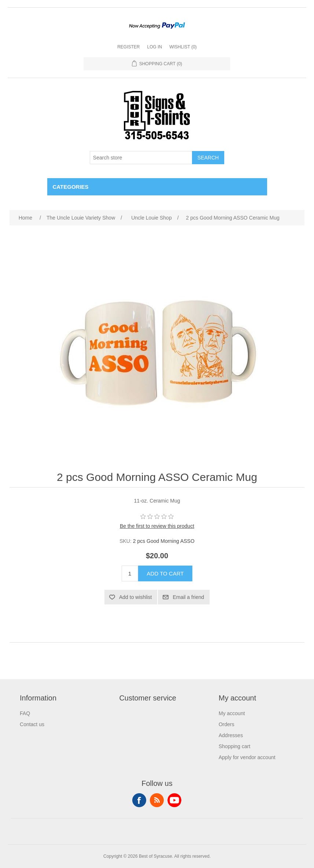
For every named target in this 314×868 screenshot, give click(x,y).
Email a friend (188, 597)
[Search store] (141, 158)
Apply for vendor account (247, 757)
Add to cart (165, 573)
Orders (227, 724)
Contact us (32, 724)
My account (232, 713)
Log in (154, 47)
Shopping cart (234, 746)
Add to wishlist (135, 597)
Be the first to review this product (157, 526)
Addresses (231, 735)
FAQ (25, 713)
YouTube (174, 800)
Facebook (139, 800)
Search (208, 158)
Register (128, 47)
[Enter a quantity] (130, 573)
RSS (157, 800)
